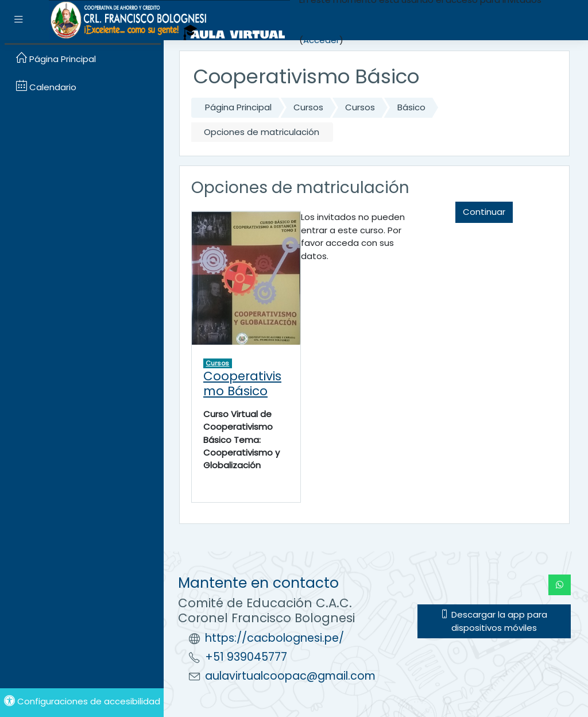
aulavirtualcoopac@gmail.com (290, 676)
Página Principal (238, 107)
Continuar (484, 212)
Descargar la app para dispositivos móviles (494, 621)
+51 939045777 (246, 657)
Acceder (321, 40)
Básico (411, 107)
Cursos (308, 107)
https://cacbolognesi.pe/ (274, 638)
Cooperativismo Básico (242, 383)
